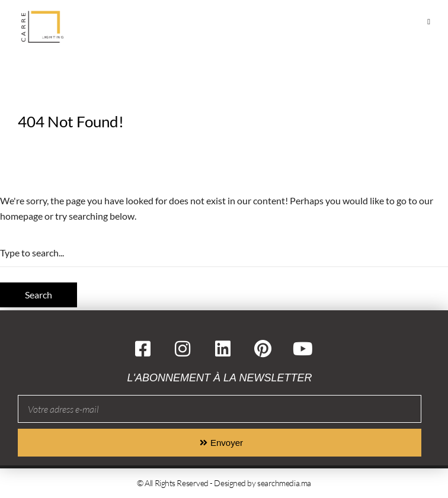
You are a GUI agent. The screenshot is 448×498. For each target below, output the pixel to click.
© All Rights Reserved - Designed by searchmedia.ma (224, 483)
